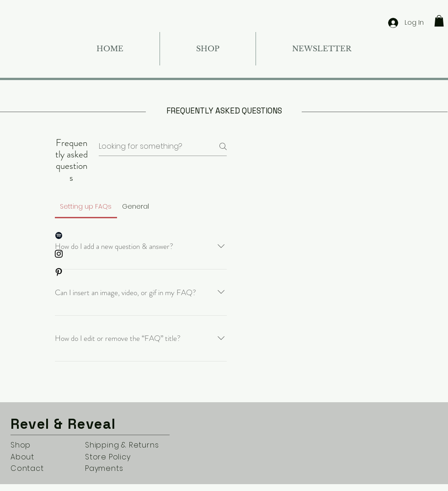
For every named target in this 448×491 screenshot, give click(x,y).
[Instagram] (59, 254)
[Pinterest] (59, 272)
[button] (439, 21)
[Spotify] (59, 235)
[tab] (86, 206)
